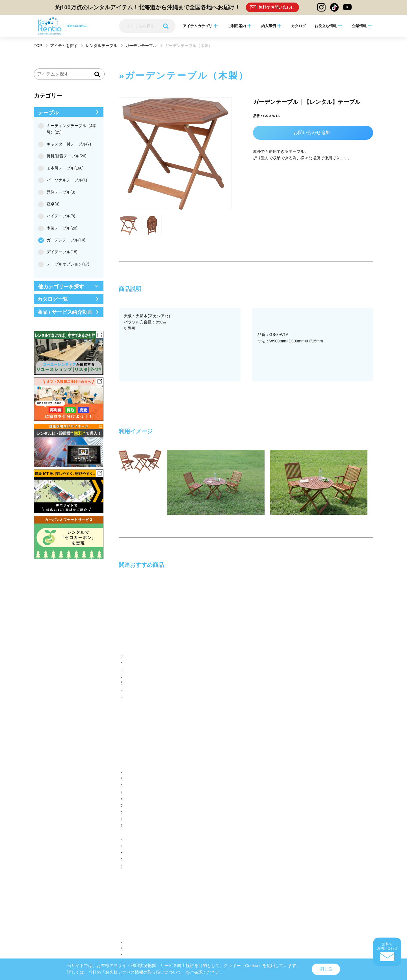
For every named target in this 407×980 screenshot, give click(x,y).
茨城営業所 (317, 819)
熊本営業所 (42, 845)
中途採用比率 (349, 938)
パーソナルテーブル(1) (64, 180)
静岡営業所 (42, 836)
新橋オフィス (250, 827)
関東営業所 (248, 819)
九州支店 (109, 798)
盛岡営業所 (111, 819)
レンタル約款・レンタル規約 (89, 938)
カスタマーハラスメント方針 (273, 938)
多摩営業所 (111, 827)
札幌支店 (109, 789)
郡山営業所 (179, 819)
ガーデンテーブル (141, 46)
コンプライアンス (239, 938)
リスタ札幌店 (44, 866)
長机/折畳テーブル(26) (64, 156)
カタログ (298, 26)
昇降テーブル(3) (59, 192)
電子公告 (331, 938)
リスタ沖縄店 (44, 875)
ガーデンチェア (133, 656)
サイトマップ (58, 938)
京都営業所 (111, 836)
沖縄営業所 (179, 845)
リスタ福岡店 (318, 866)
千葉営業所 (42, 827)
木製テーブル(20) (60, 228)
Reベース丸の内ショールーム (125, 866)
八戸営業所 (42, 819)
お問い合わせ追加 (312, 133)
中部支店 (246, 789)
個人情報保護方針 (123, 938)
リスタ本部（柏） (322, 827)
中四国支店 (42, 798)
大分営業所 (317, 836)
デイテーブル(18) (60, 252)
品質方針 (218, 938)
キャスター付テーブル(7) (66, 144)
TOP (38, 46)
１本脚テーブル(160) (63, 168)
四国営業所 (179, 836)
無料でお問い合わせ (276, 7)
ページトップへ (203, 756)
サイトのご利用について (154, 938)
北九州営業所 (250, 836)
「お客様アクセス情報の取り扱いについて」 (143, 972)
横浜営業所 (179, 827)
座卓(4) (51, 204)
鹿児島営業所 (112, 845)
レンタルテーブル (101, 46)
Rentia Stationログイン (202, 955)
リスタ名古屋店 (183, 866)
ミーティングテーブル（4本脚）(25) (67, 129)
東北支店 (178, 789)
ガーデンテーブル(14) (64, 240)
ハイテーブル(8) (59, 216)
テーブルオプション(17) (66, 264)
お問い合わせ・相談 (239, 700)
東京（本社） (44, 789)
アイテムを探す (64, 46)
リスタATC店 (249, 866)
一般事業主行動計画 (308, 938)
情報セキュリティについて (191, 938)
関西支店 (315, 789)
